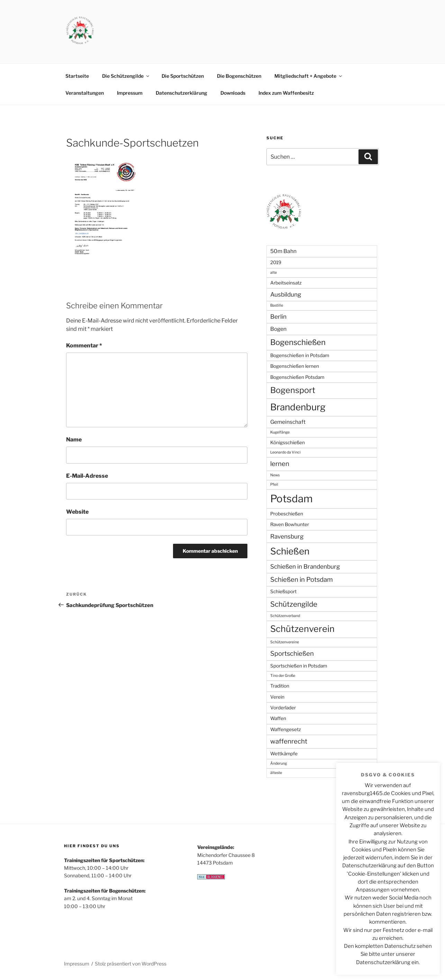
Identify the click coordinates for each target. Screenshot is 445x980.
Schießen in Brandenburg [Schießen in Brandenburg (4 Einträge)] (305, 566)
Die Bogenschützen (239, 76)
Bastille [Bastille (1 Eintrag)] (277, 305)
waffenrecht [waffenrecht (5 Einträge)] (289, 741)
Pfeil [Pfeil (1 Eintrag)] (274, 484)
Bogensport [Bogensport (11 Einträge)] (293, 390)
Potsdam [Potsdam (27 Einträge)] (292, 499)
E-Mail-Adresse (87, 476)
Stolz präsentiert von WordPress (131, 964)
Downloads (233, 93)
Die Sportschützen (183, 76)
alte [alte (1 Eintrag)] (274, 273)
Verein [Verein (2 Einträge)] (277, 697)
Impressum (130, 93)
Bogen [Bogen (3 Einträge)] (278, 329)
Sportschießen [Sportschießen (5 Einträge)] (292, 654)
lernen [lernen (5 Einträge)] (280, 464)
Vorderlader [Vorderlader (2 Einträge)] (283, 708)
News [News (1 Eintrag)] (275, 475)
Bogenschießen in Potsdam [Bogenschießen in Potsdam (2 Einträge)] (300, 355)
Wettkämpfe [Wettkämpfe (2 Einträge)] (284, 754)
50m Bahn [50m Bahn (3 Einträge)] (283, 251)
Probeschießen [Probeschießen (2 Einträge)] (287, 514)
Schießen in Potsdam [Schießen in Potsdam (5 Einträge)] (302, 580)
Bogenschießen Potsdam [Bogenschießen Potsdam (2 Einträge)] (297, 377)
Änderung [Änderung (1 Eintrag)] (279, 763)
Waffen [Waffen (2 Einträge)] (278, 718)
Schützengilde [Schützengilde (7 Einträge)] (294, 604)
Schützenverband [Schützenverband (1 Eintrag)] (285, 616)
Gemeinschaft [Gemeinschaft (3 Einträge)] (288, 422)
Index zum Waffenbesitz (286, 93)
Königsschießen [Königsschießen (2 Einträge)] (288, 442)
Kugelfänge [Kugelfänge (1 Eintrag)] (280, 432)
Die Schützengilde (126, 76)
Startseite (77, 76)
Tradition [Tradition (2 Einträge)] (280, 686)
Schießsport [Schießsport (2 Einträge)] (283, 591)
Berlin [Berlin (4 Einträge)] (278, 316)
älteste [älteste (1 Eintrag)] (276, 773)
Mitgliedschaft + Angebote (309, 76)
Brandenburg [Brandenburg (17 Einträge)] (298, 407)
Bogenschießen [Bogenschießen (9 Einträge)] (298, 342)
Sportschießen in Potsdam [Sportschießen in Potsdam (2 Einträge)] (299, 666)
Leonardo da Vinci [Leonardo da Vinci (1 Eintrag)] (285, 452)
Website (77, 512)
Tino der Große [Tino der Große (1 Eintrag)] (283, 676)
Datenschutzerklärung (181, 93)
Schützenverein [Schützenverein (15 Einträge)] (302, 629)
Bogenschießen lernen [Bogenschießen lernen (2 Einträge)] (295, 366)
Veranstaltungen (85, 93)
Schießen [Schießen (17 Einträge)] (290, 551)
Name (74, 440)
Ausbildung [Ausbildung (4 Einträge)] (286, 294)
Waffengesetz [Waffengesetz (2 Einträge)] (286, 729)
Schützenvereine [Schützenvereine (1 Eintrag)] (285, 642)
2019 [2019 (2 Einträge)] (276, 262)
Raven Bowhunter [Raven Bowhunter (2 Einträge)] (290, 524)
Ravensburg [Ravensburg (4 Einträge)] (287, 536)
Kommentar (84, 346)
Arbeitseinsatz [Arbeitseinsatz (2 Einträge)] (286, 283)
